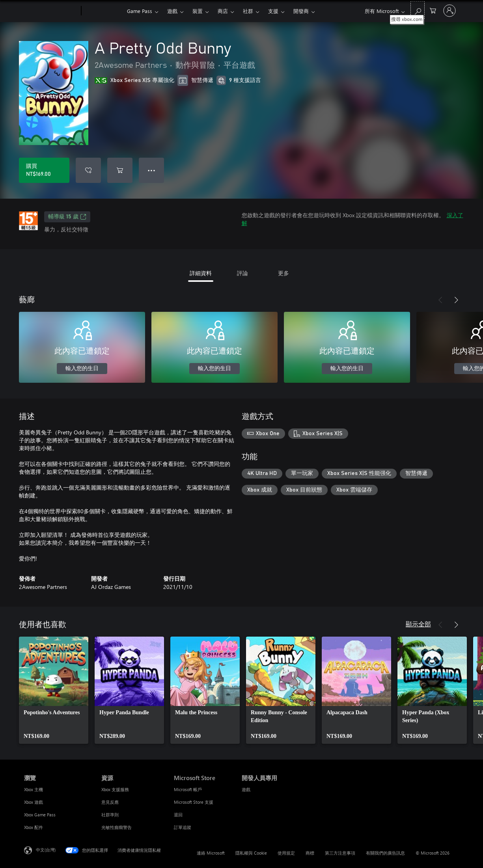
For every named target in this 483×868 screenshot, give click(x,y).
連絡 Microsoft (211, 853)
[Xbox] (103, 11)
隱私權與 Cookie (251, 853)
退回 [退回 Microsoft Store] (178, 815)
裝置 (198, 11)
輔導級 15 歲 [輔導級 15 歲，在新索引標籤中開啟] (67, 217)
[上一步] (440, 300)
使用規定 (286, 853)
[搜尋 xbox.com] (418, 10)
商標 (310, 853)
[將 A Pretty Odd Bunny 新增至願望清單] (88, 170)
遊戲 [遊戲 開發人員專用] (246, 789)
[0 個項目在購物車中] (433, 10)
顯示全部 (418, 624)
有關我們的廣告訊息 (385, 853)
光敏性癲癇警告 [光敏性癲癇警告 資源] (117, 827)
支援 (273, 11)
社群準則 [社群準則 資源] (110, 815)
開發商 (301, 11)
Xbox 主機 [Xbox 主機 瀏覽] (34, 789)
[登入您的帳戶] (449, 11)
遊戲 (172, 11)
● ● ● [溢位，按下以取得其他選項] (152, 170)
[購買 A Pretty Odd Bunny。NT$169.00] (44, 170)
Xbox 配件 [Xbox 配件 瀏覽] (34, 827)
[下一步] (456, 300)
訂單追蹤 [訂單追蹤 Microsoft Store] (183, 827)
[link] (54, 690)
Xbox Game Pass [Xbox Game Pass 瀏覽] (40, 815)
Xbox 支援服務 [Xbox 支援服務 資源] (115, 789)
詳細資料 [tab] (201, 273)
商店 (223, 11)
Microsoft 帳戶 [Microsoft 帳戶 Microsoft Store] (188, 789)
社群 (248, 11)
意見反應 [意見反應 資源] (110, 802)
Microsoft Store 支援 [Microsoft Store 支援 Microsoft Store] (194, 802)
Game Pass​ (140, 11)
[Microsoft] (51, 11)
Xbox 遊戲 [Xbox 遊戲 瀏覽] (34, 802)
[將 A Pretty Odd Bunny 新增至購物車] (120, 170)
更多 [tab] (283, 273)
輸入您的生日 (82, 369)
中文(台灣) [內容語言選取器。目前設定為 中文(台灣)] (46, 850)
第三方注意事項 (340, 853)
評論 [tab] (242, 273)
